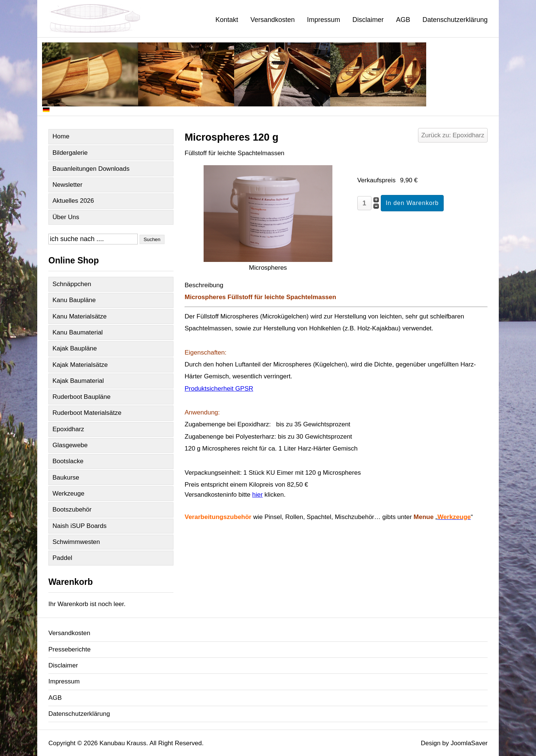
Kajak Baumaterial (78, 381)
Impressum (324, 20)
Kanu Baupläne (74, 300)
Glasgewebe (70, 445)
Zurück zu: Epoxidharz (453, 135)
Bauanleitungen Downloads (91, 169)
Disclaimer (368, 20)
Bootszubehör (72, 510)
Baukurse (66, 478)
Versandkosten (273, 20)
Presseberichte (69, 649)
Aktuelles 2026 (73, 201)
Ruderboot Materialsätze (87, 413)
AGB (403, 20)
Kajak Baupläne (75, 348)
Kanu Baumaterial (78, 332)
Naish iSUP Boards (79, 526)
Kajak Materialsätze (80, 365)
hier (257, 495)
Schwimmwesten (76, 542)
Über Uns (66, 217)
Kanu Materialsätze (80, 316)
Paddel (62, 558)
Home (61, 136)
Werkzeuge (68, 494)
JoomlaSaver (469, 743)
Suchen (152, 239)
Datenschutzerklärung (455, 20)
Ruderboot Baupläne (82, 397)
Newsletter (67, 185)
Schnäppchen (72, 284)
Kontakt (227, 20)
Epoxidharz (68, 429)
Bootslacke (68, 461)
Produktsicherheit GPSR (219, 389)
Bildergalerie (70, 153)
